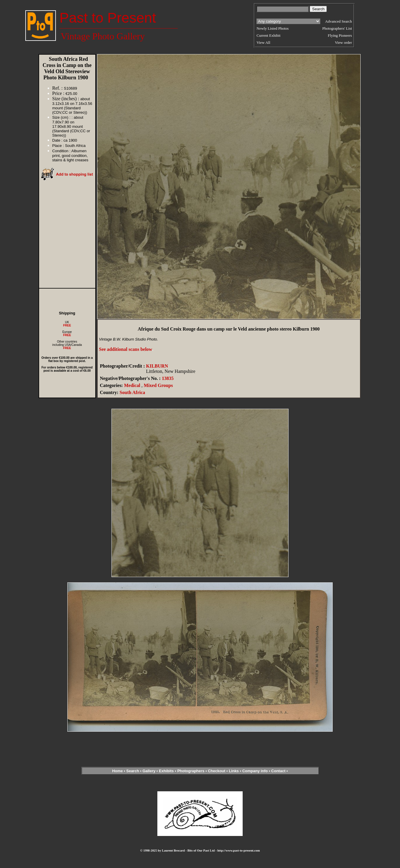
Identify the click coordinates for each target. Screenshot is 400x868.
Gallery (149, 771)
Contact (278, 771)
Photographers (191, 771)
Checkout (217, 771)
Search (132, 771)
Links (234, 771)
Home (117, 771)
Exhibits (166, 771)
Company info (256, 771)
